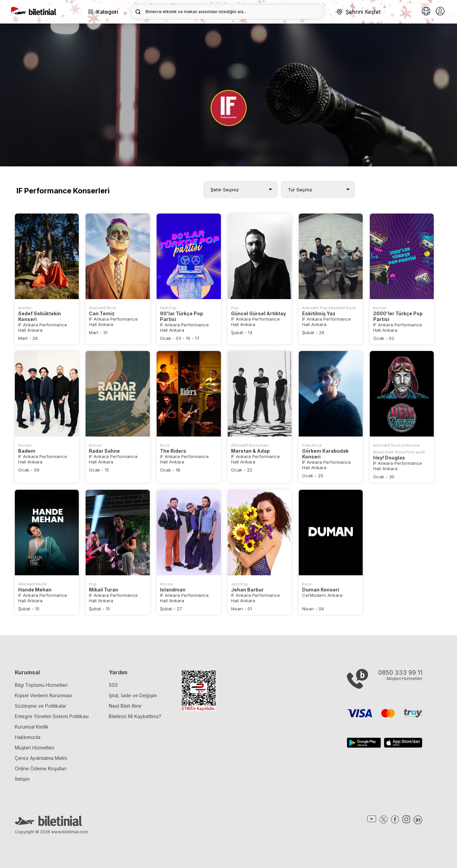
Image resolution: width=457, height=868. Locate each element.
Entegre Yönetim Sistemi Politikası (52, 716)
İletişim (22, 779)
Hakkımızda (28, 737)
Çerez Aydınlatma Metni (41, 758)
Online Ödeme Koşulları (41, 768)
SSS (113, 685)
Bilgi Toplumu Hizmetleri (41, 685)
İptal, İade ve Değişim (133, 695)
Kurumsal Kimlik (32, 727)
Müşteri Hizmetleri (35, 748)
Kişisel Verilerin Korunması (43, 695)
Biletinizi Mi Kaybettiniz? (135, 716)
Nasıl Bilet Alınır (125, 706)
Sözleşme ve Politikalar (41, 706)
